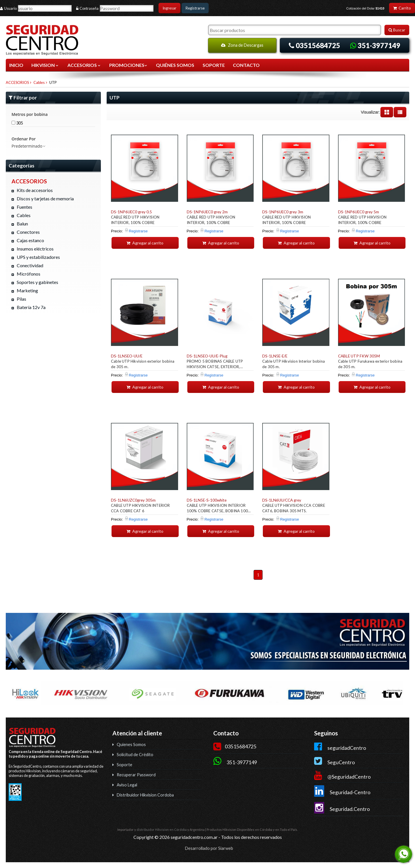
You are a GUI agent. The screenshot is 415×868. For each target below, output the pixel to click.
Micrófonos (29, 274)
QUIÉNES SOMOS (175, 65)
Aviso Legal (127, 785)
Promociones (129, 65)
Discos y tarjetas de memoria (45, 198)
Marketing (27, 290)
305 (17, 123)
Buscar (397, 30)
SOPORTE (214, 65)
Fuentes (24, 207)
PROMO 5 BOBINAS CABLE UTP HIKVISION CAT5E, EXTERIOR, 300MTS (215, 365)
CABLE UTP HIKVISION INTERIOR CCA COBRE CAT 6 (140, 508)
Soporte (124, 765)
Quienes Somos (131, 744)
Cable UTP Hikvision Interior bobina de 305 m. (294, 364)
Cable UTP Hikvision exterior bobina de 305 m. (143, 364)
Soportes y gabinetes (37, 282)
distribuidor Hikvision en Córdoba (162, 830)
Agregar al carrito (145, 243)
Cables (39, 82)
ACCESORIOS (84, 65)
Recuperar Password (136, 775)
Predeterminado (29, 146)
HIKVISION (45, 65)
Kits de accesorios (35, 190)
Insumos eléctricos (35, 249)
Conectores (28, 232)
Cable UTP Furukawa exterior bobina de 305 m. (370, 364)
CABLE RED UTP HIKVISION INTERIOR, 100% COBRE (135, 220)
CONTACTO (246, 65)
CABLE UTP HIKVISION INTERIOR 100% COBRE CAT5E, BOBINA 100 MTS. (217, 509)
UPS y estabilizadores (38, 257)
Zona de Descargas (242, 45)
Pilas (21, 299)
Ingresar (169, 8)
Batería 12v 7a (31, 307)
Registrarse (195, 8)
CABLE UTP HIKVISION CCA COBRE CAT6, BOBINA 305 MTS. (294, 508)
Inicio (16, 65)
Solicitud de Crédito (135, 755)
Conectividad (30, 265)
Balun (22, 224)
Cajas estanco (30, 240)
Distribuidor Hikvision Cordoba (145, 795)
